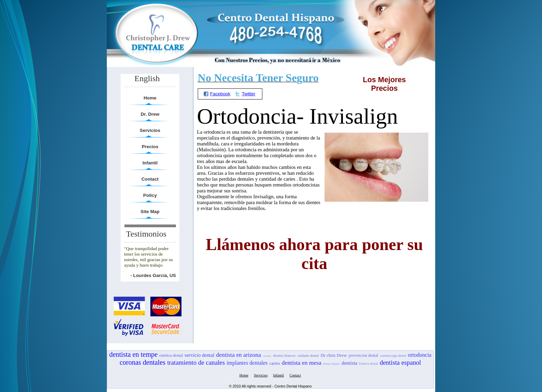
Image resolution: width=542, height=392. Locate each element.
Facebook (217, 94)
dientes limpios (332, 364)
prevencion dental (364, 355)
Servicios (150, 130)
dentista (349, 363)
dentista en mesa (302, 363)
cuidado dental (308, 356)
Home (150, 98)
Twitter (245, 94)
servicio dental (199, 355)
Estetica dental (369, 364)
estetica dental (171, 355)
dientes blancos (284, 356)
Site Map (150, 212)
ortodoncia (420, 355)
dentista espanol (400, 362)
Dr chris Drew (334, 355)
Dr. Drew (150, 114)
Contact (150, 179)
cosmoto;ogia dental (393, 356)
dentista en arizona (239, 355)
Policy (150, 195)
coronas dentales (143, 362)
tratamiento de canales (196, 362)
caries (275, 363)
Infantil (150, 163)
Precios (150, 147)
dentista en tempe (133, 354)
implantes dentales (247, 363)
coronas (267, 356)
